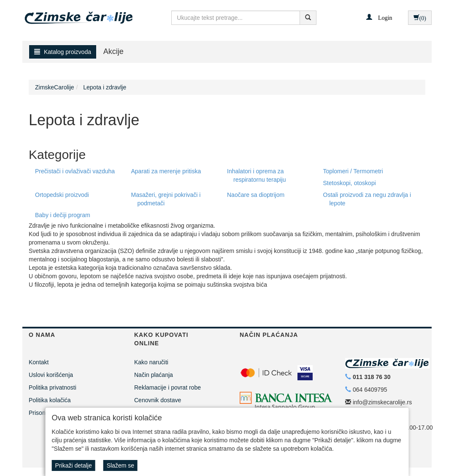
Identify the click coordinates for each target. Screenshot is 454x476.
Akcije (113, 51)
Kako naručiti (151, 362)
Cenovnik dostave (158, 400)
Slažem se (120, 465)
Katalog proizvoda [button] (63, 52)
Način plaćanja (154, 375)
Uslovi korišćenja (51, 375)
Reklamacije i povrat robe (168, 387)
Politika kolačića (50, 400)
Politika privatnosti (53, 387)
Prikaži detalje (74, 465)
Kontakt (39, 362)
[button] (379, 17)
